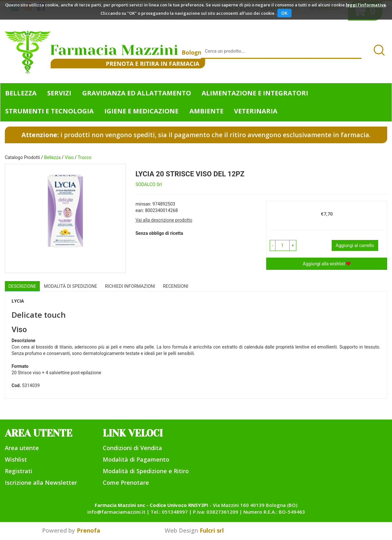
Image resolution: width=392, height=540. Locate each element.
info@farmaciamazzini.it (116, 512)
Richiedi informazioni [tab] (130, 286)
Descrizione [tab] (22, 286)
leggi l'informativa (366, 5)
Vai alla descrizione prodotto (164, 220)
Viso (69, 157)
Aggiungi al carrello (355, 245)
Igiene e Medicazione (141, 111)
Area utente (22, 448)
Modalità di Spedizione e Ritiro (146, 471)
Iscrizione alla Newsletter (41, 482)
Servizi (59, 93)
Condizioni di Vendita (132, 448)
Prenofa (88, 530)
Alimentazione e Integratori (255, 93)
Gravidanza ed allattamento (137, 93)
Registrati (19, 471)
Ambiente (206, 111)
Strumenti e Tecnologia (49, 111)
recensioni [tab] (175, 286)
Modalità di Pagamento (136, 459)
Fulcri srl (212, 530)
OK (284, 13)
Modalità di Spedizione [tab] (71, 286)
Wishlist (16, 459)
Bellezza (21, 93)
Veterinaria (256, 111)
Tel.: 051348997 (169, 512)
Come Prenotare (126, 482)
